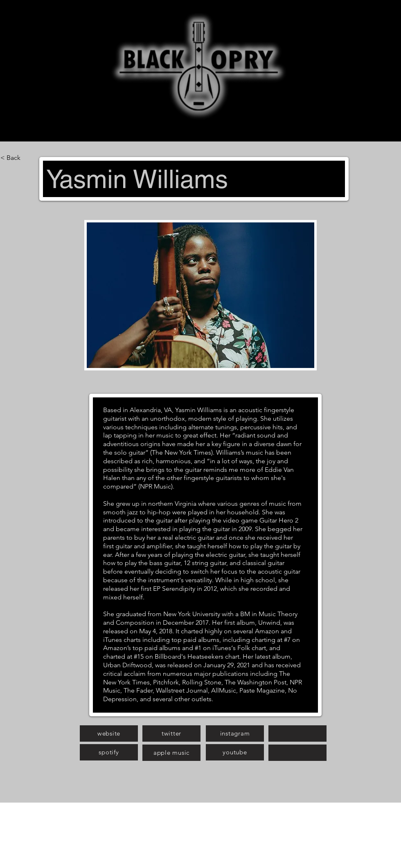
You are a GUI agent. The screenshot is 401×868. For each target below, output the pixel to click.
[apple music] (171, 753)
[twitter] (171, 733)
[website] (109, 733)
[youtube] (235, 752)
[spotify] (109, 752)
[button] (200, 295)
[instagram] (235, 733)
